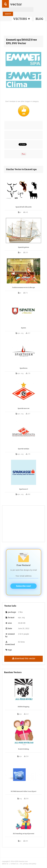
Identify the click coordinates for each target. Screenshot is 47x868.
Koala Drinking (24, 749)
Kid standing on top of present (24, 834)
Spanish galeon (23, 247)
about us (5, 864)
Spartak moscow (23, 408)
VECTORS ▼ (22, 19)
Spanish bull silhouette (24, 207)
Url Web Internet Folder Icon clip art (23, 791)
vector (16, 4)
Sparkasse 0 (24, 489)
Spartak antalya (23, 449)
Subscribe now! (23, 586)
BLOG (39, 19)
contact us (14, 864)
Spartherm (23, 368)
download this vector (23, 658)
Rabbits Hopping (24, 707)
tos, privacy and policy (28, 864)
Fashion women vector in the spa (23, 288)
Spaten (23, 328)
